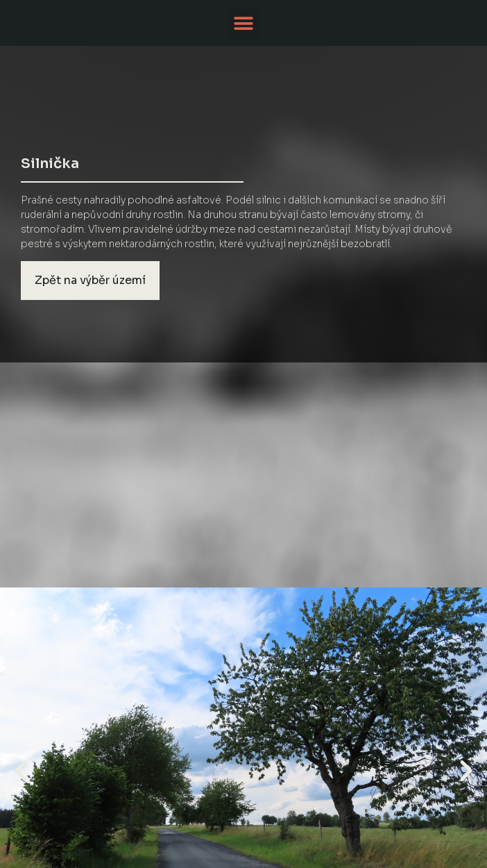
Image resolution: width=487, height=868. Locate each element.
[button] (244, 23)
